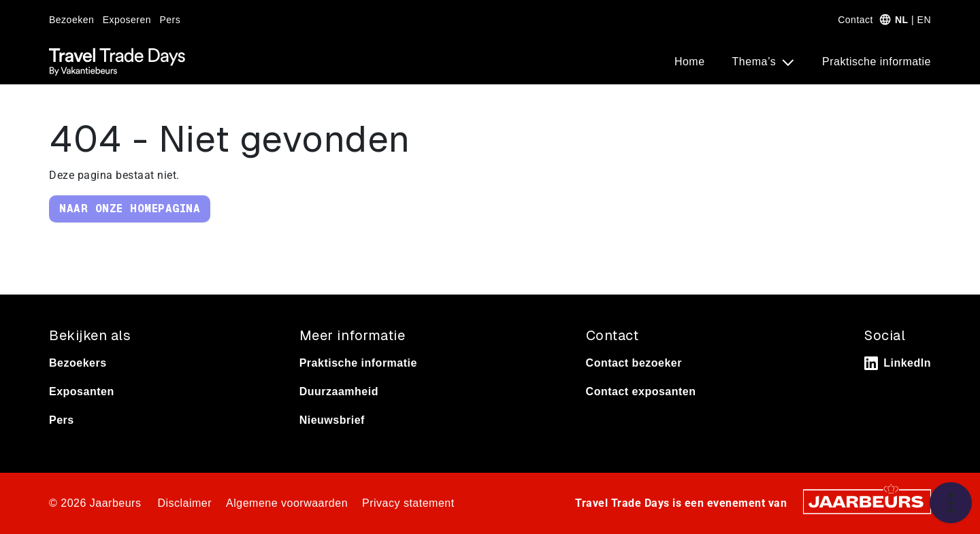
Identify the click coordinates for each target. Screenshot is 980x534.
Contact (855, 20)
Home (690, 62)
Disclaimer (184, 503)
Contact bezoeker (634, 363)
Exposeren (127, 20)
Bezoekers (78, 363)
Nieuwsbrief (332, 420)
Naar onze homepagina (130, 208)
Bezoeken (71, 20)
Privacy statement (408, 503)
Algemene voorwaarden (287, 503)
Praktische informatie (877, 62)
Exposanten (82, 391)
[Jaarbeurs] (867, 501)
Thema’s (756, 62)
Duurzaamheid (339, 391)
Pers (170, 20)
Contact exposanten (641, 391)
